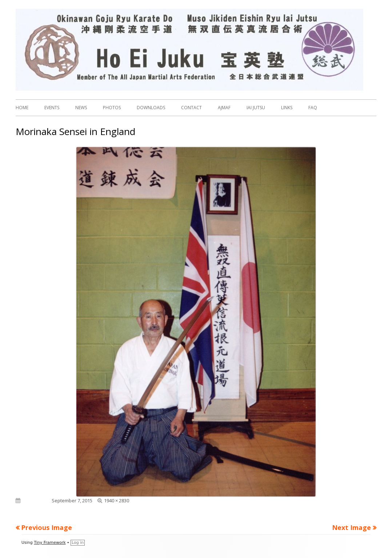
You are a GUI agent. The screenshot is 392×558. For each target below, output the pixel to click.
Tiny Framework (50, 543)
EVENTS (52, 108)
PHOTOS (112, 108)
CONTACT (191, 108)
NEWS (81, 108)
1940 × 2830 (117, 500)
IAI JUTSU (256, 108)
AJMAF (224, 108)
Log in (78, 543)
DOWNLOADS (151, 108)
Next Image (351, 527)
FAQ (313, 108)
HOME (22, 108)
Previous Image (47, 527)
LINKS (287, 108)
